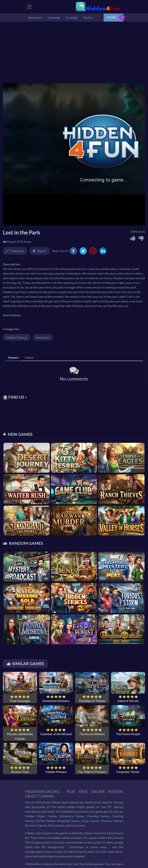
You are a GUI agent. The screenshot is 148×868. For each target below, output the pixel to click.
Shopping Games (69, 821)
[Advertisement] (74, 51)
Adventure (43, 337)
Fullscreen (17, 251)
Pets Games (56, 825)
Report (42, 251)
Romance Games (36, 825)
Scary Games (90, 821)
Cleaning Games (98, 816)
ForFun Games (46, 821)
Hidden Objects (17, 337)
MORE (111, 17)
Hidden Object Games (41, 816)
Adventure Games (72, 816)
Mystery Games (112, 821)
